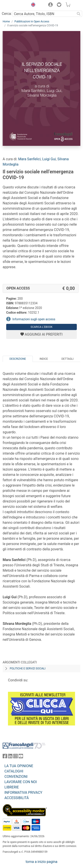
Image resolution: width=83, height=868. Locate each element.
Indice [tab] (44, 359)
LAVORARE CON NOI (21, 782)
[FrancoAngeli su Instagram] (15, 757)
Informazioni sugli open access (34, 319)
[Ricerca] (79, 14)
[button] (32, 5)
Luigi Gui (49, 159)
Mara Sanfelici (29, 159)
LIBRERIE (12, 787)
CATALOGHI (14, 771)
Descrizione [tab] (18, 359)
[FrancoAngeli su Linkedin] (10, 757)
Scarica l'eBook (41, 327)
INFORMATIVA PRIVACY (23, 793)
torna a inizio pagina (41, 862)
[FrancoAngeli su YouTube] (21, 757)
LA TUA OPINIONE (19, 766)
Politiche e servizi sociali (28, 669)
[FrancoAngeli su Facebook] (5, 757)
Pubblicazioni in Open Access (32, 22)
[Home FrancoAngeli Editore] (15, 5)
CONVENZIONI (16, 777)
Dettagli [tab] (68, 359)
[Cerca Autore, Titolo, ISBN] (44, 14)
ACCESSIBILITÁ (17, 798)
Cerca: (7, 14)
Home (6, 22)
